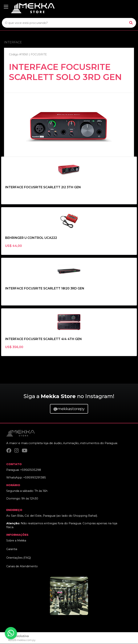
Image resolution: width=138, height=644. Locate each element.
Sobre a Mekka (16, 541)
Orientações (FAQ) (19, 558)
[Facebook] (9, 451)
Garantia (12, 549)
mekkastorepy (69, 409)
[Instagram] (16, 451)
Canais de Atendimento (22, 566)
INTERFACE (13, 42)
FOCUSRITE (39, 54)
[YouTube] (24, 451)
